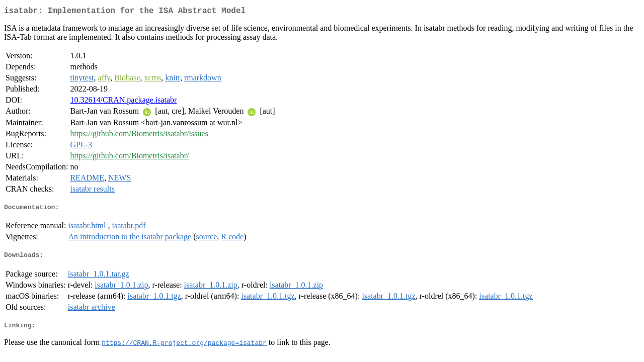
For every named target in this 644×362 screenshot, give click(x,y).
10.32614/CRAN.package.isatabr (123, 102)
